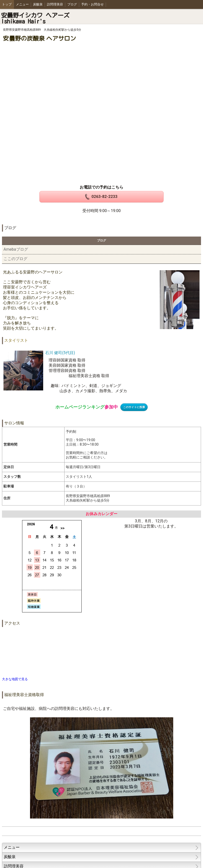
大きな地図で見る (15, 679)
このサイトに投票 (134, 407)
